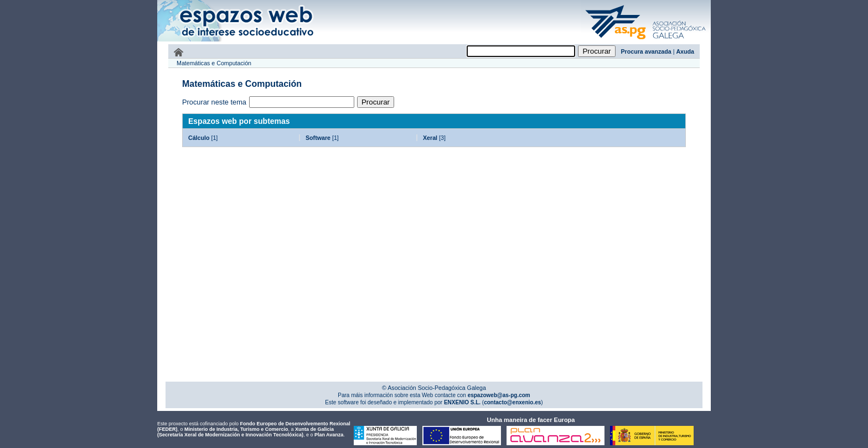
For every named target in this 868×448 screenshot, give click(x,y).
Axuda (685, 51)
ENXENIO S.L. (461, 402)
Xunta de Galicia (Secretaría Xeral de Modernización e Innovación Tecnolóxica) (246, 432)
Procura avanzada (646, 51)
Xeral (430, 138)
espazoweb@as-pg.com (498, 395)
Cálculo (199, 138)
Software (318, 138)
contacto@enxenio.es (512, 402)
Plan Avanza (329, 435)
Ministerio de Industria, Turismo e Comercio (236, 429)
